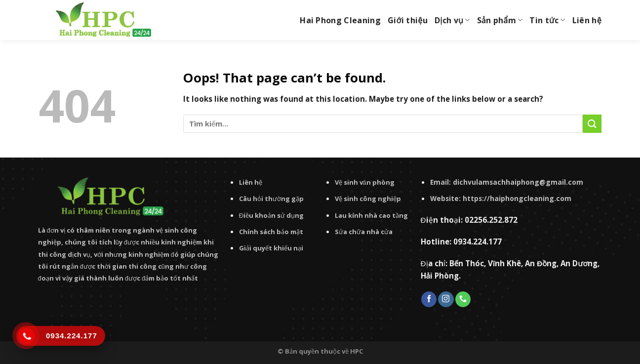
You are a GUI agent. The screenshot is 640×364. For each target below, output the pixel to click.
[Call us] (463, 299)
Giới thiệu (408, 20)
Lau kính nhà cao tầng (371, 215)
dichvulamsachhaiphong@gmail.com (518, 182)
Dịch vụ (452, 20)
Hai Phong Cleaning (340, 20)
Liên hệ (587, 20)
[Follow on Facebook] (429, 299)
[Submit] (592, 124)
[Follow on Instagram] (446, 299)
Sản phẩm (500, 20)
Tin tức (547, 20)
